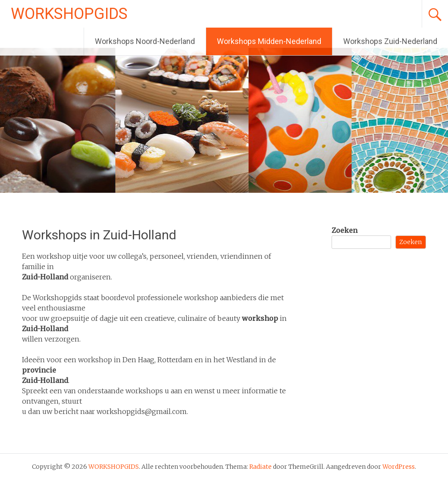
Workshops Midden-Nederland (269, 41)
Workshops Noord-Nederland (145, 41)
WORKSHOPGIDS (69, 14)
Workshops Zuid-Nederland (390, 41)
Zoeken (345, 230)
